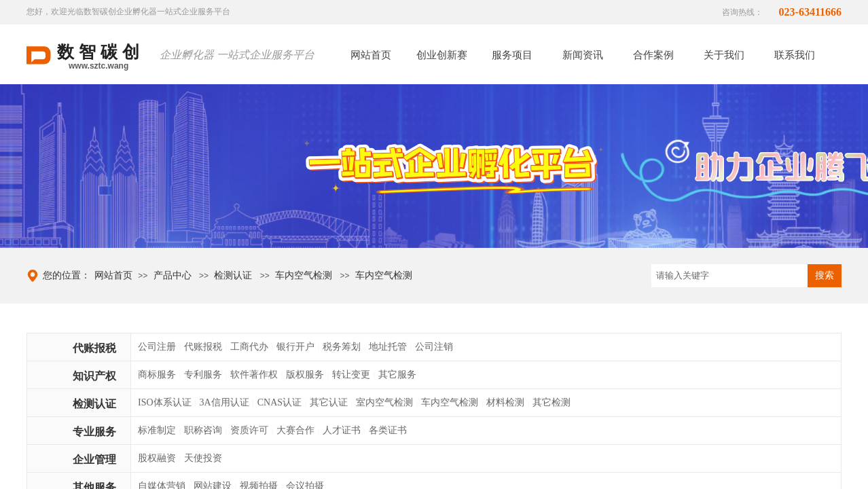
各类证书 (388, 430)
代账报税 (94, 348)
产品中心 (173, 275)
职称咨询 (203, 430)
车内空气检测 (304, 275)
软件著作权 (254, 375)
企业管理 (94, 459)
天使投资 (203, 458)
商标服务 (157, 375)
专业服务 (94, 432)
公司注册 (157, 347)
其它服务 (397, 375)
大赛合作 (295, 430)
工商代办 (249, 347)
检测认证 (233, 275)
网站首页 (113, 275)
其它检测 (551, 402)
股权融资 (157, 458)
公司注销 (434, 347)
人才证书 (342, 430)
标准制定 (157, 430)
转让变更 (351, 375)
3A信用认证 (224, 402)
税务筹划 (342, 347)
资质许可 (249, 430)
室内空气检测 (384, 402)
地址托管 (388, 347)
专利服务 (203, 375)
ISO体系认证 (165, 402)
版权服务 (305, 375)
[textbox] (729, 276)
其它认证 (329, 402)
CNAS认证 (279, 402)
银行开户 (295, 347)
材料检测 (505, 402)
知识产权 (94, 376)
